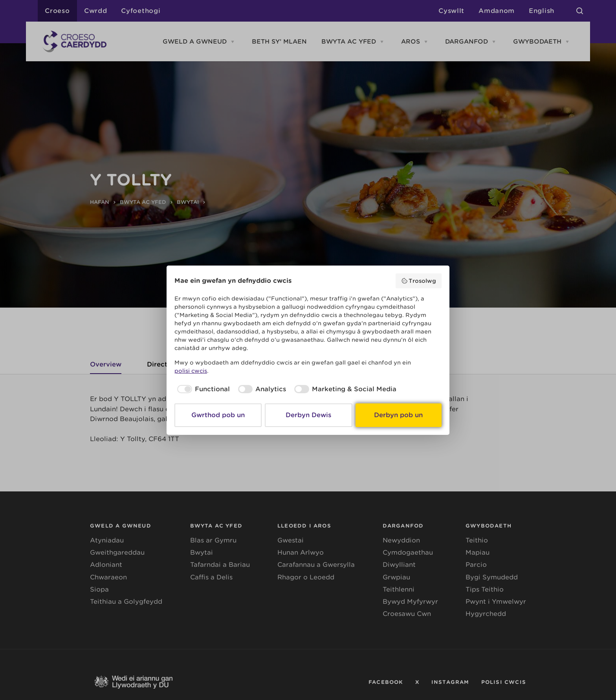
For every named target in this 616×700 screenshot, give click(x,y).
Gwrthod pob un (218, 415)
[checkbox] (202, 389)
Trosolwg (419, 281)
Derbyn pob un (398, 415)
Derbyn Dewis (308, 415)
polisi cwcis (191, 371)
